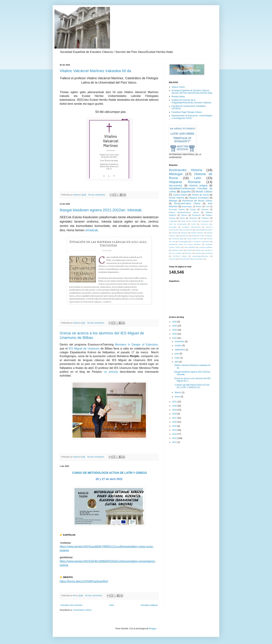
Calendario (205, 221)
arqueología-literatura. (201, 256)
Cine (207, 206)
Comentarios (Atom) (82, 610)
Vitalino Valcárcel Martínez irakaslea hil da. (96, 71)
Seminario (209, 253)
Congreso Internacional (191, 227)
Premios (198, 253)
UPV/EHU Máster (180, 256)
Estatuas (184, 233)
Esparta (175, 233)
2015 (175, 426)
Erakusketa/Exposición (204, 230)
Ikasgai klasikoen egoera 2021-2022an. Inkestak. (101, 210)
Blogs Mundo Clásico (189, 221)
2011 (175, 442)
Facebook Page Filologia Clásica (187, 112)
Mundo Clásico (204, 192)
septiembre (180, 350)
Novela (189, 250)
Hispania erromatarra (199, 198)
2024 (175, 330)
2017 (175, 418)
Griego (193, 209)
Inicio (112, 605)
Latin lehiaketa (190, 247)
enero (178, 397)
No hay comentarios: (97, 195)
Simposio (193, 218)
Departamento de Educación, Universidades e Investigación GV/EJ (192, 117)
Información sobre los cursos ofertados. (185, 244)
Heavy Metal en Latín (195, 239)
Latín (198, 178)
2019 (175, 410)
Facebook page (178, 239)
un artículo (111, 372)
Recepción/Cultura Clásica (187, 204)
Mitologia (173, 201)
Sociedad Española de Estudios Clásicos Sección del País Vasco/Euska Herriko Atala (192, 92)
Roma (182, 218)
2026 (175, 322)
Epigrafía (186, 192)
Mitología (176, 174)
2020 (175, 406)
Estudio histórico (197, 233)
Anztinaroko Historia (186, 170)
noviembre (180, 342)
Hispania (205, 209)
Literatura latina (178, 250)
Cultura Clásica (180, 195)
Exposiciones (184, 236)
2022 (175, 338)
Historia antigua (198, 185)
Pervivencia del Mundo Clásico (197, 201)
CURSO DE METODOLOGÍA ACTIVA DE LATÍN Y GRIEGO (110, 473)
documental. (176, 185)
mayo (178, 358)
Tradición (205, 218)
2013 (175, 434)
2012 (175, 438)
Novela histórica (177, 198)
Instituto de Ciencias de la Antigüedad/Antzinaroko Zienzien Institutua (191, 101)
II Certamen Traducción (201, 242)
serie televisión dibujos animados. (191, 259)
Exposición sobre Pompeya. (202, 236)
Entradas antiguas (149, 605)
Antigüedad (173, 221)
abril (177, 362)
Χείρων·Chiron (178, 87)
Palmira (184, 215)
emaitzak (92, 230)
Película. (189, 253)
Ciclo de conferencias (178, 224)
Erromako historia (177, 209)
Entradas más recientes (71, 605)
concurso (172, 259)
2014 (175, 430)
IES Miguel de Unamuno (84, 349)
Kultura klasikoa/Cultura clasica (184, 212)
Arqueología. (187, 206)
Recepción (196, 215)
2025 (175, 326)
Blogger (153, 629)
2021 (175, 402)
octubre (178, 345)
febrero (178, 392)
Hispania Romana (185, 182)
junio (177, 354)
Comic (194, 224)
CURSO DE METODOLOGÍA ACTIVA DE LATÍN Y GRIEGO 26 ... (192, 386)
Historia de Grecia (200, 195)
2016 (175, 422)
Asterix (199, 206)
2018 (175, 414)
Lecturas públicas (206, 247)
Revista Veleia (178, 97)
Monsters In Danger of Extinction (136, 345)
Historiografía (183, 242)
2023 (175, 334)
